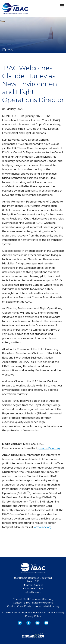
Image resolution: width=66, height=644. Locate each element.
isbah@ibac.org (44, 603)
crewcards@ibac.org (47, 606)
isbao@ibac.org (44, 599)
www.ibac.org (43, 527)
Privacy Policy (33, 616)
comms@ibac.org (49, 448)
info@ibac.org (33, 592)
